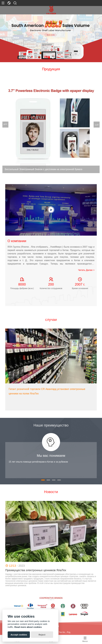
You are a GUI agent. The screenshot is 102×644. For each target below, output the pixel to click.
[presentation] (7, 124)
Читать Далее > (63, 253)
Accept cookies (19, 635)
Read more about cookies (28, 627)
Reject (42, 635)
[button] (49, 58)
